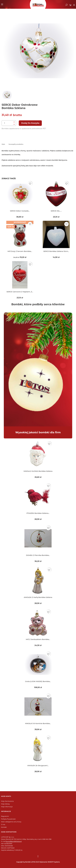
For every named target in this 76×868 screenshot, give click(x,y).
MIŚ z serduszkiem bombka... (38, 639)
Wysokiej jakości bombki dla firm (38, 432)
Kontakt (4, 827)
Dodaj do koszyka (30, 123)
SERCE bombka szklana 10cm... (56, 251)
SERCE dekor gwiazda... (20, 211)
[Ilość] (7, 123)
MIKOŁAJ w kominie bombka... (38, 723)
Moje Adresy (5, 804)
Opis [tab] (3, 144)
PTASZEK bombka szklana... (38, 513)
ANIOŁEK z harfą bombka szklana (38, 597)
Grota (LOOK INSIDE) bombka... (38, 681)
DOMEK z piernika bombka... (38, 555)
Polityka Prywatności (8, 819)
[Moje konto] (74, 5)
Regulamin (5, 816)
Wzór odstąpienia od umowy (11, 822)
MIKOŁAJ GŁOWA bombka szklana (38, 471)
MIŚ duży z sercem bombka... (20, 251)
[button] (66, 5)
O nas (3, 824)
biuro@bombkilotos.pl (14, 841)
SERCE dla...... (56, 211)
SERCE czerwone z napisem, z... (20, 292)
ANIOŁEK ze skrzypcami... (38, 765)
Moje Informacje (7, 807)
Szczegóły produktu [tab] (16, 144)
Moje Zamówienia (7, 801)
